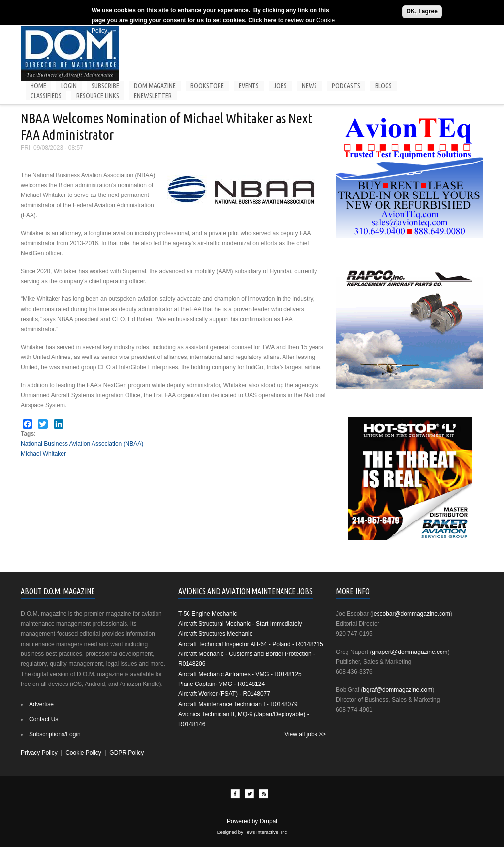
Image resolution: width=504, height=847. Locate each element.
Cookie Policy (83, 753)
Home (38, 86)
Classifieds (46, 96)
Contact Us (44, 719)
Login (69, 86)
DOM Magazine (155, 86)
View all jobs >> (305, 734)
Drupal (268, 821)
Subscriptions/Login (55, 734)
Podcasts (346, 86)
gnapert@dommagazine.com (409, 652)
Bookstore (207, 86)
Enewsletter (153, 96)
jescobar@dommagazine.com (411, 614)
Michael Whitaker (43, 454)
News (309, 86)
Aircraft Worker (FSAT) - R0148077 (224, 694)
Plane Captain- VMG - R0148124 (221, 684)
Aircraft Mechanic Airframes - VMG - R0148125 (240, 674)
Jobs (280, 86)
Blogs (383, 86)
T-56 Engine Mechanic (207, 614)
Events (249, 86)
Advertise (41, 704)
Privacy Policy (39, 753)
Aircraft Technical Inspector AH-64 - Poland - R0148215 (251, 644)
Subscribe (105, 86)
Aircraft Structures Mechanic (215, 634)
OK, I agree (422, 11)
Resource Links (98, 96)
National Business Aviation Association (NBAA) (82, 444)
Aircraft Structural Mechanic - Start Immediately (240, 624)
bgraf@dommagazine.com (397, 690)
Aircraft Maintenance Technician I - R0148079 (238, 704)
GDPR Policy (126, 753)
